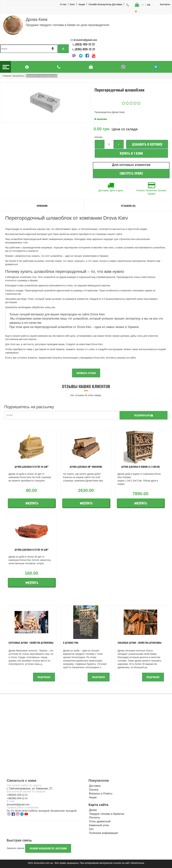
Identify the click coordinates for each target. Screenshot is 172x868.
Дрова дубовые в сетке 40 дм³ (31, 550)
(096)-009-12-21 (85, 49)
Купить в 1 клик (131, 153)
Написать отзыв (86, 373)
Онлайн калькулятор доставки (48, 848)
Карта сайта (98, 805)
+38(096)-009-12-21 (17, 798)
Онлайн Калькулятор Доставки (105, 4)
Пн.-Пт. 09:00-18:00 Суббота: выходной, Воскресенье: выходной (42, 811)
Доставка (95, 786)
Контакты (165, 4)
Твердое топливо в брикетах (107, 814)
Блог (72, 4)
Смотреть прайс (131, 173)
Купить (32, 503)
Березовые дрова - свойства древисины (31, 643)
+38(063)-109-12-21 (17, 795)
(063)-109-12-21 (85, 44)
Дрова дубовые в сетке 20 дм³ (31, 467)
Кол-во (98, 137)
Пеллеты (95, 818)
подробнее (44, 677)
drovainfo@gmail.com (18, 805)
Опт (91, 829)
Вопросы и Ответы (101, 794)
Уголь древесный (100, 821)
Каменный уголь (99, 825)
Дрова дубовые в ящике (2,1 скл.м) (140, 467)
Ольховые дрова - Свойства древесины (139, 643)
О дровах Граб (71, 643)
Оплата (94, 790)
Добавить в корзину (147, 144)
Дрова (93, 810)
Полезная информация (103, 833)
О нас (63, 4)
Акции (82, 4)
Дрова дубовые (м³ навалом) (86, 467)
